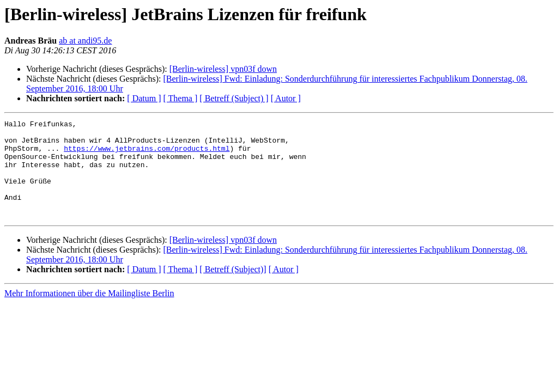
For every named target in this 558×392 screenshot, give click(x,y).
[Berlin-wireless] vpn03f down (223, 69)
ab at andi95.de (85, 41)
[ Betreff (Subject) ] (234, 98)
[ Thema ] (181, 98)
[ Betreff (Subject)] (233, 289)
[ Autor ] (286, 98)
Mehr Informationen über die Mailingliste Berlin (89, 313)
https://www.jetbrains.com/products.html (147, 155)
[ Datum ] (144, 98)
